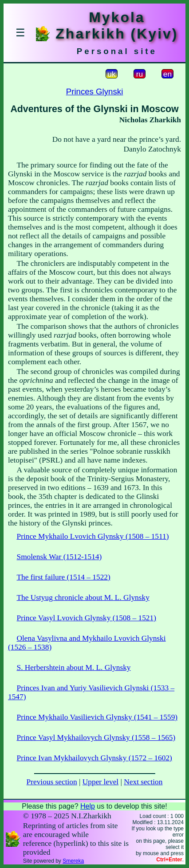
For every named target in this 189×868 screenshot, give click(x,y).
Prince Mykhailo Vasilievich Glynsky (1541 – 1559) (97, 717)
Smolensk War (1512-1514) (59, 557)
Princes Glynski (95, 91)
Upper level (100, 782)
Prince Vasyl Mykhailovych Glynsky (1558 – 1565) (96, 738)
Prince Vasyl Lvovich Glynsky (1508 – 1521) (87, 618)
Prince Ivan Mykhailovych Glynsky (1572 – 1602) (94, 758)
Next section (143, 782)
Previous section (52, 782)
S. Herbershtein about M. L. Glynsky (74, 668)
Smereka (73, 861)
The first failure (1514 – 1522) (64, 577)
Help (88, 806)
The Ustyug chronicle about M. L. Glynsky (83, 597)
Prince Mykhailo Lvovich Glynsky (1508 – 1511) (93, 536)
